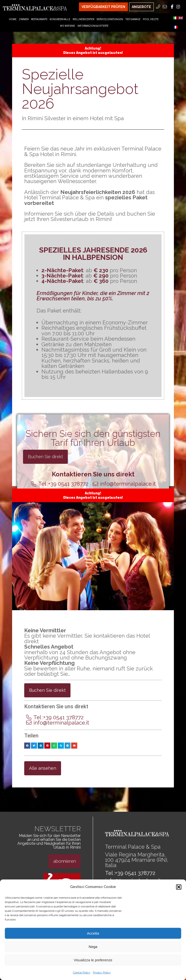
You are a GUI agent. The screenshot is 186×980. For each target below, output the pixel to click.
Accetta (93, 933)
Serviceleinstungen (110, 19)
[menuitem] (175, 18)
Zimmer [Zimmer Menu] (24, 19)
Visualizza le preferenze (93, 960)
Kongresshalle (60, 19)
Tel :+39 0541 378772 (130, 873)
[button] (179, 887)
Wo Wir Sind (68, 26)
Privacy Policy (102, 972)
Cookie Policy (82, 972)
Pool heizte (151, 19)
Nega (93, 947)
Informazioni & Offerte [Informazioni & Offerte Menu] (93, 26)
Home (13, 19)
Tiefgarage (133, 19)
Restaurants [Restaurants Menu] (39, 19)
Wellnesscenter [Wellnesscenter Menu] (83, 19)
